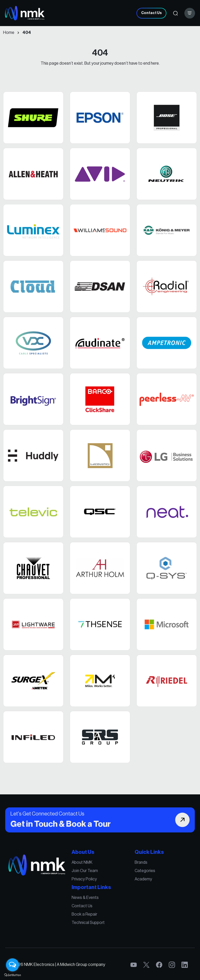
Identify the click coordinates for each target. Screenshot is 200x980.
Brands (138, 866)
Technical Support (89, 921)
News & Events (86, 898)
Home (9, 33)
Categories (142, 874)
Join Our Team (86, 874)
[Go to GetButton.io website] (12, 975)
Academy (140, 881)
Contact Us (151, 13)
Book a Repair (85, 914)
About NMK (83, 866)
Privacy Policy (85, 881)
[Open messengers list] (12, 965)
